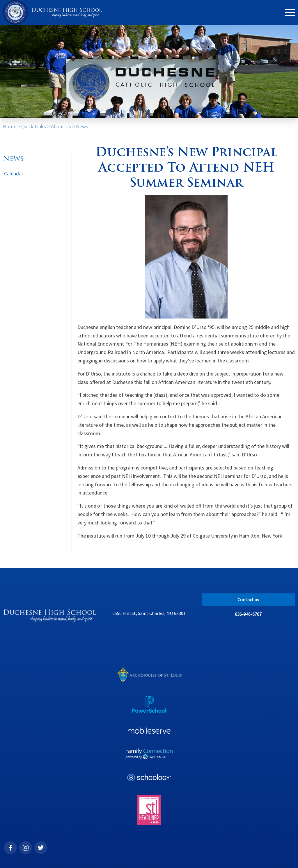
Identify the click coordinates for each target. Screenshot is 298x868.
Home (10, 126)
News (82, 126)
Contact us (248, 600)
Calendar (14, 174)
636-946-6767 (248, 614)
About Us (61, 126)
